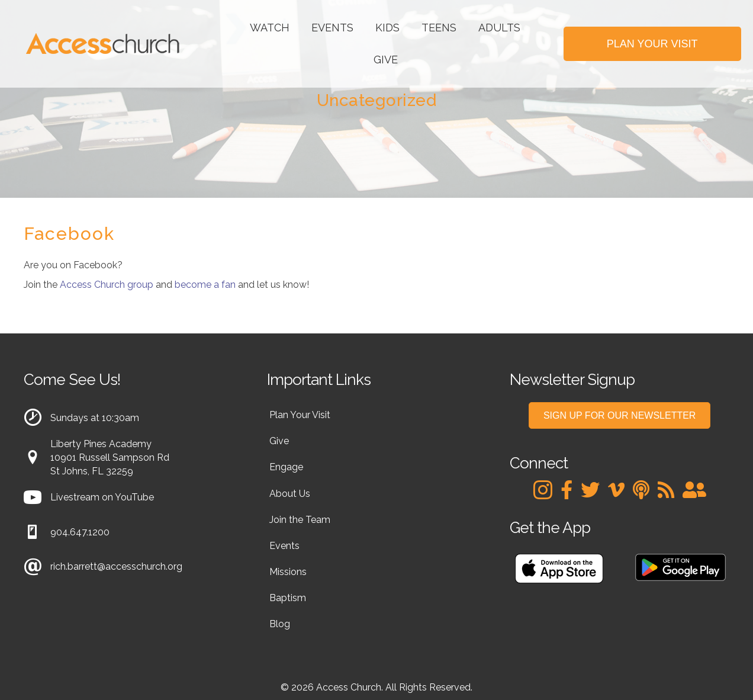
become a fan (205, 285)
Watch (270, 28)
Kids (387, 28)
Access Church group (107, 285)
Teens (439, 28)
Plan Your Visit (300, 415)
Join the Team (300, 520)
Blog (280, 624)
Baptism (288, 598)
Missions (288, 572)
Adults (499, 28)
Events (332, 28)
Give (386, 60)
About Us (290, 494)
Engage (286, 467)
